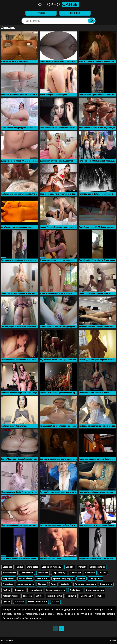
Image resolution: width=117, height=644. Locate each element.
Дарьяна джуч (59, 573)
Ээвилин (70, 567)
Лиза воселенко (98, 567)
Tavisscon (27, 596)
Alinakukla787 (42, 579)
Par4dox (6, 590)
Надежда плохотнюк (56, 590)
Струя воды (32, 567)
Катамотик (19, 590)
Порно (58, 5)
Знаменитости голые (38, 602)
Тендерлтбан (96, 579)
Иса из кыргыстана (95, 590)
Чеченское (90, 573)
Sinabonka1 (65, 584)
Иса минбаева (25, 579)
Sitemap (113, 640)
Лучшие (7, 602)
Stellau (20, 567)
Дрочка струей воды (52, 567)
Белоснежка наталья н (85, 584)
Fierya (53, 584)
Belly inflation (9, 579)
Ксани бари (76, 573)
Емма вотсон (106, 584)
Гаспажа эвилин (55, 596)
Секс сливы (7, 640)
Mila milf (55, 602)
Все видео (75, 13)
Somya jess (8, 584)
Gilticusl (39, 596)
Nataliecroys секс (11, 596)
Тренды (41, 13)
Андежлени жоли (25, 584)
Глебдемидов (27, 573)
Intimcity (82, 567)
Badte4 (100, 596)
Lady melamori (35, 590)
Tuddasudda (43, 573)
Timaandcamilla (10, 573)
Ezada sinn (8, 567)
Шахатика (19, 602)
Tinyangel (42, 584)
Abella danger (76, 590)
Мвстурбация (87, 596)
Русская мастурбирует (63, 579)
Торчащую (71, 596)
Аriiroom (82, 579)
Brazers (103, 573)
